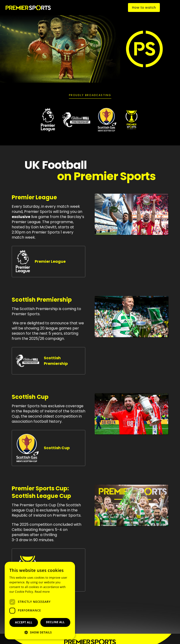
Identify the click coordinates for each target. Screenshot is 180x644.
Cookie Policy (24, 592)
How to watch (144, 7)
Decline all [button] (55, 622)
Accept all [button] (24, 622)
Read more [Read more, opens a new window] (42, 592)
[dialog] (40, 601)
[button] (40, 632)
